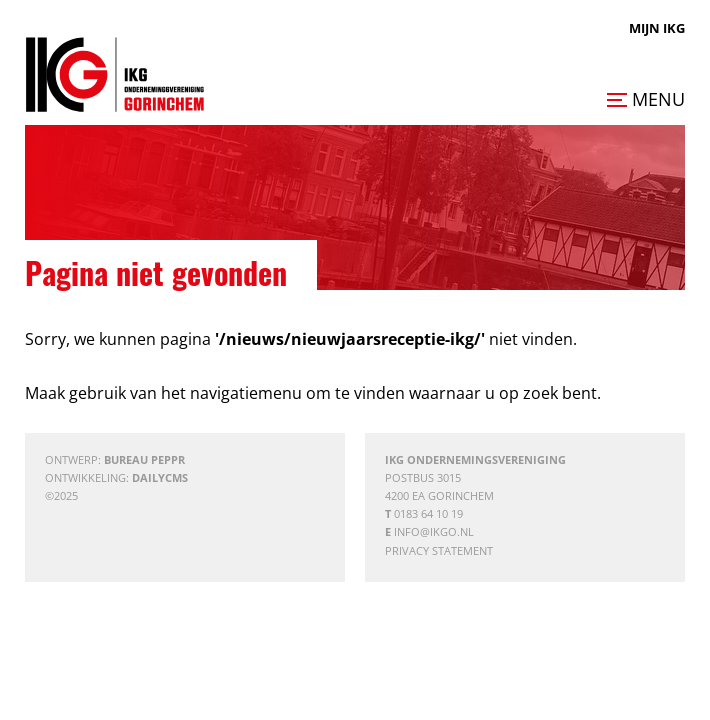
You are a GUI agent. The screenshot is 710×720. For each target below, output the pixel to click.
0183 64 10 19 (428, 513)
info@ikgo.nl (434, 531)
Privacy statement (439, 550)
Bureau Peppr (144, 459)
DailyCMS (160, 477)
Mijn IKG (657, 28)
